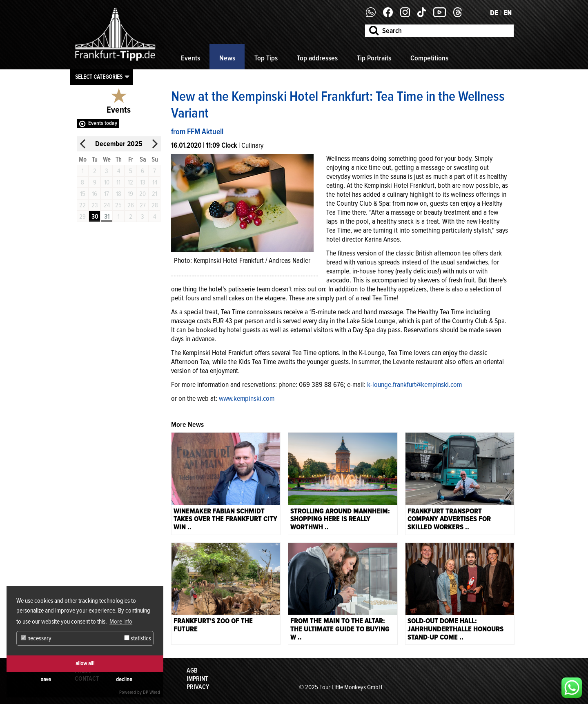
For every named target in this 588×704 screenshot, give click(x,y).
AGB (192, 671)
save (46, 679)
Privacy (198, 687)
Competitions (429, 58)
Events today (103, 123)
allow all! (85, 663)
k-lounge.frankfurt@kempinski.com (414, 384)
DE (494, 13)
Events (190, 58)
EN (508, 13)
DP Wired (151, 692)
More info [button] (121, 622)
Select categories (99, 77)
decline (124, 679)
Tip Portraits (374, 58)
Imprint (197, 679)
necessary (36, 638)
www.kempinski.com (247, 398)
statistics (138, 638)
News (227, 58)
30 (95, 217)
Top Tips (266, 58)
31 (107, 217)
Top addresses (317, 58)
